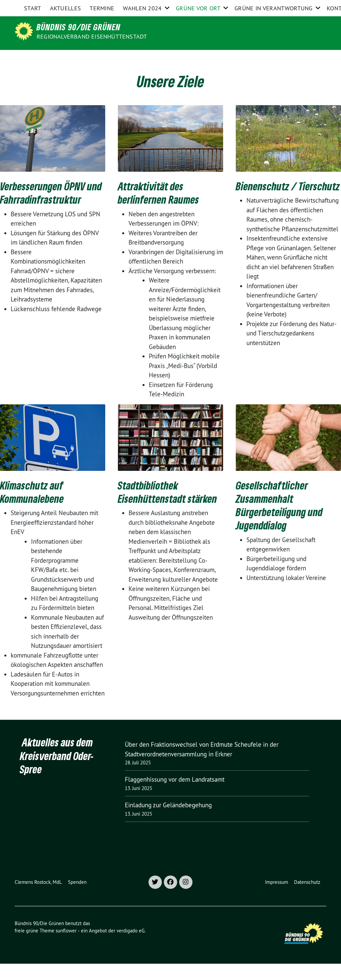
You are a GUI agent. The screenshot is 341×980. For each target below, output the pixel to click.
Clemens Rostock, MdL (38, 898)
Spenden (77, 898)
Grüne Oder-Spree (187, 6)
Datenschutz (307, 898)
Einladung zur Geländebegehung (168, 821)
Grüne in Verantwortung (274, 58)
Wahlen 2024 (142, 58)
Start (33, 58)
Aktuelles (66, 58)
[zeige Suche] (315, 6)
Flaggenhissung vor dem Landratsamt (175, 796)
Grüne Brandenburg (235, 6)
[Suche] (305, 6)
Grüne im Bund (280, 6)
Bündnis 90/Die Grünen (79, 27)
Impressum (277, 898)
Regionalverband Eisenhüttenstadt (92, 36)
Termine (102, 58)
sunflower (66, 947)
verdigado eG (131, 947)
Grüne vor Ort (198, 58)
